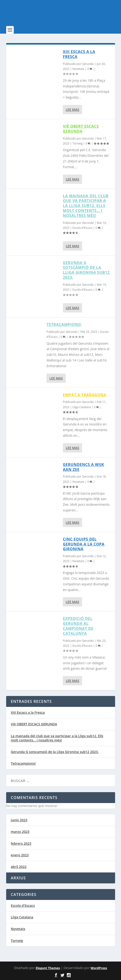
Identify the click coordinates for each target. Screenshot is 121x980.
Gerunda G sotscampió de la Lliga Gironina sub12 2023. (86, 270)
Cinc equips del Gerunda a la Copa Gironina (84, 544)
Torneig (77, 143)
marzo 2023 (20, 832)
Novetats (78, 69)
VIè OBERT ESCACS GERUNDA (81, 129)
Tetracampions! (64, 325)
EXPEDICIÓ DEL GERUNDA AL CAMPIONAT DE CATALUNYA (78, 626)
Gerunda (88, 64)
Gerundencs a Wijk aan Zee (84, 467)
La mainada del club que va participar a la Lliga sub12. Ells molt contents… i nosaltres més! (86, 206)
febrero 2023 (21, 843)
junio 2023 (19, 820)
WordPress (99, 968)
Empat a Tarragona (85, 395)
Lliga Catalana (82, 407)
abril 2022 (19, 867)
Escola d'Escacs (82, 228)
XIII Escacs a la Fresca (79, 54)
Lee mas (72, 110)
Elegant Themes (48, 968)
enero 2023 (20, 855)
